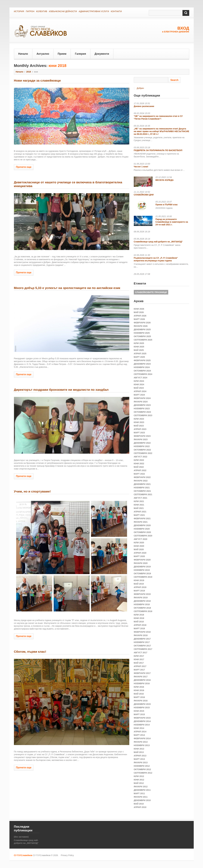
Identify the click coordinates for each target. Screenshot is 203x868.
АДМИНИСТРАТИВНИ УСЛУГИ (94, 11)
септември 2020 (143, 536)
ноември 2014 (142, 725)
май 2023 (139, 426)
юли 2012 (139, 776)
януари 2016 (141, 701)
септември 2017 (143, 649)
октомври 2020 (142, 532)
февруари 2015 (142, 718)
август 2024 (141, 378)
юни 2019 (139, 580)
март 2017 (139, 670)
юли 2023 (139, 419)
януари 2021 (141, 522)
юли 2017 (139, 656)
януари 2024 (141, 402)
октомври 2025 (142, 336)
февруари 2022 (142, 477)
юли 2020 (139, 543)
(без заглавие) (21, 837)
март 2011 (139, 793)
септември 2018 (143, 611)
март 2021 (139, 515)
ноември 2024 (142, 367)
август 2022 (141, 457)
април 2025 (140, 354)
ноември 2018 (142, 604)
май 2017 (139, 663)
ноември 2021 (142, 488)
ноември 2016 (142, 683)
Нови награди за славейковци (37, 80)
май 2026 (139, 312)
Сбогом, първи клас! (30, 652)
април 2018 (140, 625)
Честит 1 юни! (141, 167)
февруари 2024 (142, 398)
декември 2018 (142, 601)
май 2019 (139, 584)
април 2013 (140, 756)
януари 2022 (141, 481)
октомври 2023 (142, 412)
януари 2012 (141, 787)
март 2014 (139, 735)
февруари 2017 (142, 673)
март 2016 (139, 697)
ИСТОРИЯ (19, 11)
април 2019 (140, 587)
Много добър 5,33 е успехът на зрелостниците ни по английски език (67, 288)
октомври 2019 (142, 573)
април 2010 (140, 807)
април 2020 (140, 553)
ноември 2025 (142, 333)
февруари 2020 (142, 560)
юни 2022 (139, 464)
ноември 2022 (142, 446)
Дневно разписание (144, 106)
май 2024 (139, 388)
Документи (102, 54)
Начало (23, 54)
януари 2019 (141, 598)
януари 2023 (141, 439)
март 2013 (139, 759)
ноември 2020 (142, 529)
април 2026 (140, 316)
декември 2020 (142, 525)
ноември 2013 (142, 745)
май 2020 (139, 549)
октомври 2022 (142, 450)
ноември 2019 (142, 570)
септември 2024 (143, 374)
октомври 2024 (142, 371)
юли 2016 (139, 687)
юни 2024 (139, 384)
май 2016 (139, 694)
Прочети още (24, 167)
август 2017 (141, 653)
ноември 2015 (142, 708)
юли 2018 (139, 615)
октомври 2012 (142, 769)
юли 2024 (139, 381)
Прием (62, 54)
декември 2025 (142, 329)
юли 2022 (139, 460)
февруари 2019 (142, 594)
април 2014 (140, 732)
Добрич (140, 88)
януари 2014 (141, 742)
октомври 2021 (142, 491)
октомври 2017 (142, 646)
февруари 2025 (142, 360)
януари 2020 (141, 563)
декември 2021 (142, 484)
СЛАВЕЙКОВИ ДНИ (144, 195)
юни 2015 (139, 711)
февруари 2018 (142, 632)
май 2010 (139, 804)
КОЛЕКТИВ (42, 11)
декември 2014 (142, 721)
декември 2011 (142, 790)
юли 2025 (139, 343)
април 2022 (140, 470)
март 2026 (139, 319)
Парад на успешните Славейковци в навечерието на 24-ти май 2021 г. (172, 222)
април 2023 (140, 429)
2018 (29, 72)
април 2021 (140, 512)
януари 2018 (141, 635)
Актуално (43, 54)
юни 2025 (139, 347)
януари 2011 (141, 797)
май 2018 (139, 622)
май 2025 (139, 350)
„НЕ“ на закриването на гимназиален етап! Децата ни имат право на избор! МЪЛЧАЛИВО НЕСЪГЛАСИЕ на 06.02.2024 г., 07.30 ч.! (162, 131)
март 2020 (139, 556)
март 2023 (139, 433)
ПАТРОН (30, 11)
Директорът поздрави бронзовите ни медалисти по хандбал (61, 390)
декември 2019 (142, 567)
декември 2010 (142, 800)
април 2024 (140, 391)
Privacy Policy (67, 855)
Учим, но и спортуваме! (32, 491)
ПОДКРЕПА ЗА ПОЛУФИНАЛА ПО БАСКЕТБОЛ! (158, 150)
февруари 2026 (142, 323)
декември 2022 (142, 443)
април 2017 (140, 666)
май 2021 (139, 508)
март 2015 (139, 714)
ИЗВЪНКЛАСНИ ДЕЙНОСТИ (63, 11)
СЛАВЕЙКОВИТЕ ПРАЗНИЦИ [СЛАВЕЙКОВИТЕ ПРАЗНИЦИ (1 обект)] (151, 292)
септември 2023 (143, 415)
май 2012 (139, 783)
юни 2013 (139, 749)
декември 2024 (142, 364)
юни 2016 (139, 690)
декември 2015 (142, 704)
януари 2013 (141, 763)
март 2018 (139, 628)
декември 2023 (142, 405)
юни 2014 (139, 728)
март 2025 (139, 357)
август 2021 (141, 498)
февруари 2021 (142, 518)
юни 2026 (139, 309)
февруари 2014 (142, 738)
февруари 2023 (142, 436)
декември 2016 (142, 680)
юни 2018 (139, 618)
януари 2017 (141, 677)
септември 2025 (143, 340)
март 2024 (139, 395)
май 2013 (139, 752)
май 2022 (139, 467)
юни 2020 (139, 546)
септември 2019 (143, 577)
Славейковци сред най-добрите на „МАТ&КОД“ (158, 242)
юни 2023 (139, 422)
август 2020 (141, 539)
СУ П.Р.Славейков (23, 855)
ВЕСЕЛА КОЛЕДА (165, 180)
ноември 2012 (142, 766)
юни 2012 (139, 780)
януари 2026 (141, 326)
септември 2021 (143, 494)
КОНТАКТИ (116, 11)
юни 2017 (139, 659)
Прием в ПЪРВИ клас (167, 205)
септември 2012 (143, 773)
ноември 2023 (142, 409)
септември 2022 (143, 453)
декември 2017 (142, 639)
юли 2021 (139, 501)
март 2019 (139, 591)
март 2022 (139, 474)
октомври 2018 (142, 608)
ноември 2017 (142, 642)
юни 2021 (139, 505)
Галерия (80, 54)
